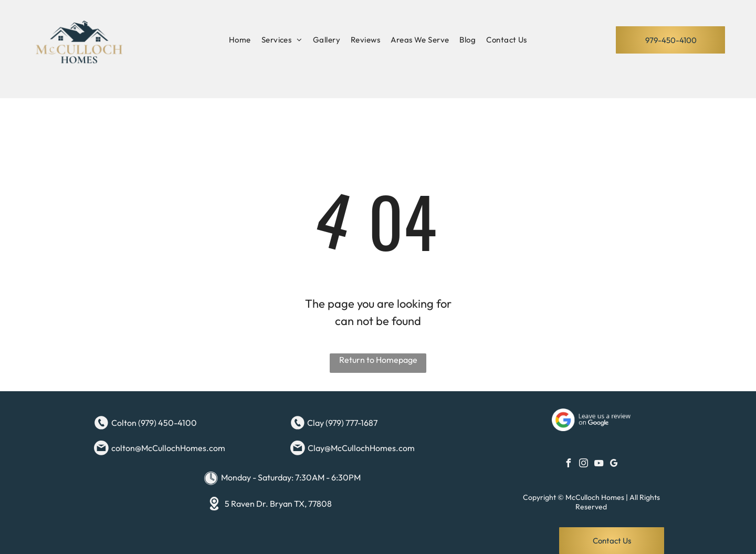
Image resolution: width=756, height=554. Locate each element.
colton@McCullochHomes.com (168, 448)
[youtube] (599, 464)
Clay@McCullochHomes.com (361, 448)
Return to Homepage (378, 360)
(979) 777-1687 (351, 423)
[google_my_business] (614, 464)
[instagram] (584, 464)
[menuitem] (240, 40)
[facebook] (569, 464)
